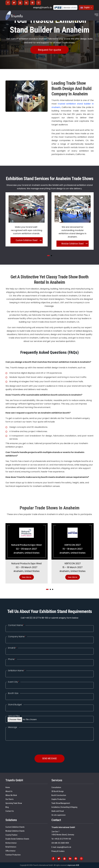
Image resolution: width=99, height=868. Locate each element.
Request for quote (49, 50)
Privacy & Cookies (58, 851)
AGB (78, 865)
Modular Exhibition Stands (15, 831)
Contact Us (10, 811)
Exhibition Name (16, 671)
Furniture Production (13, 855)
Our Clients (10, 799)
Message (13, 727)
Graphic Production (59, 799)
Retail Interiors (11, 847)
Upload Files (14, 716)
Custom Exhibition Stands (15, 827)
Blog (7, 807)
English (86, 7)
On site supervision (59, 815)
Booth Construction (59, 795)
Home (8, 787)
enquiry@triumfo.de (43, 7)
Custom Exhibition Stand (27, 240)
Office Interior (10, 851)
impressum (72, 865)
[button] (48, 256)
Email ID (12, 648)
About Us (9, 791)
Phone (12, 659)
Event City (13, 682)
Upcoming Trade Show (14, 803)
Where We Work (11, 795)
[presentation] (25, 745)
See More (27, 577)
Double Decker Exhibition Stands (17, 839)
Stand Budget (15, 705)
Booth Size (13, 693)
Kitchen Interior (11, 843)
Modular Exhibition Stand (72, 244)
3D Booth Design (58, 791)
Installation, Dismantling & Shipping (64, 807)
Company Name (17, 637)
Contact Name (16, 625)
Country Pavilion (11, 835)
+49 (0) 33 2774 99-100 (63, 839)
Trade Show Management (61, 803)
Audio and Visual (58, 811)
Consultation (56, 787)
